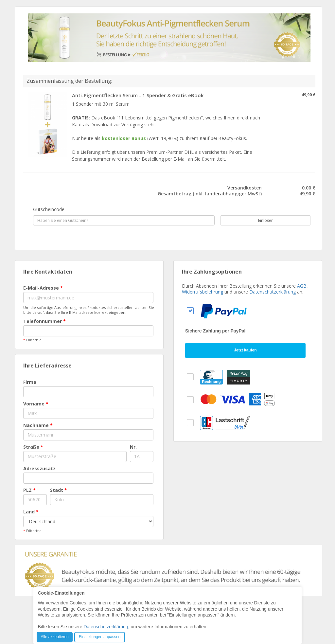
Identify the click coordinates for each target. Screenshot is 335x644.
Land (31, 512)
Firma (30, 382)
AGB (302, 286)
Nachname (38, 425)
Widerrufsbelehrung (203, 292)
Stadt (59, 490)
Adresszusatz (39, 468)
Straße (33, 447)
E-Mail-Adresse (43, 288)
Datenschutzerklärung (273, 292)
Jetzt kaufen (245, 350)
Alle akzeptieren (54, 637)
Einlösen (262, 220)
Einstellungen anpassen (100, 637)
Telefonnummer (44, 321)
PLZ (29, 490)
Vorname (36, 404)
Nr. (133, 447)
